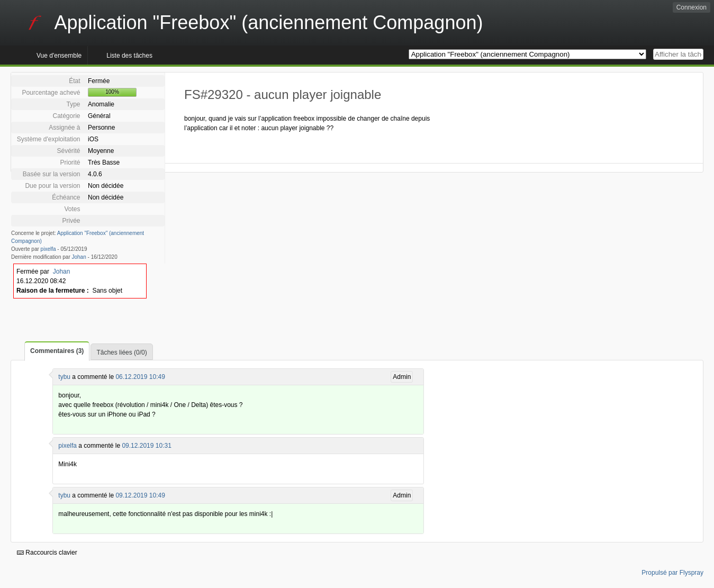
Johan (79, 257)
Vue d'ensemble (59, 56)
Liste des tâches (129, 56)
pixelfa (48, 249)
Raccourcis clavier (47, 553)
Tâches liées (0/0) (121, 352)
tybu (64, 377)
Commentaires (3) (57, 351)
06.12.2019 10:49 (140, 377)
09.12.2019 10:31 (146, 446)
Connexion (692, 7)
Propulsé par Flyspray (672, 573)
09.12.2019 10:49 (140, 495)
